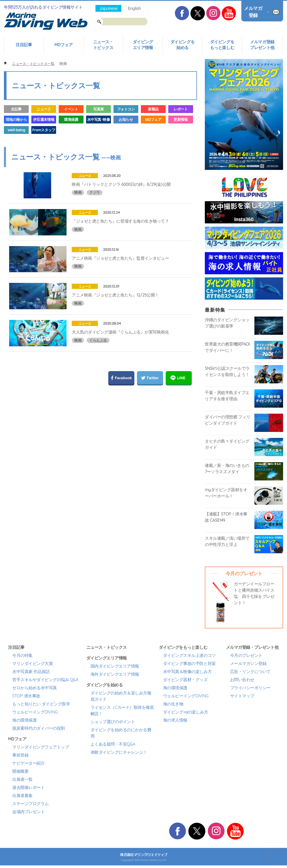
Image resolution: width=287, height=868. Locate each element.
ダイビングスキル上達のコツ (189, 655)
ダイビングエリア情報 (143, 45)
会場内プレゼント (28, 812)
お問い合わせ (242, 680)
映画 (78, 192)
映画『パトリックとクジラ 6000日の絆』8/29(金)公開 (121, 184)
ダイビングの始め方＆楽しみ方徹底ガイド (121, 696)
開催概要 (20, 771)
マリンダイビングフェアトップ (41, 747)
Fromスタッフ (44, 130)
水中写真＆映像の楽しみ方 (187, 671)
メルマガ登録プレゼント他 (262, 45)
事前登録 (20, 755)
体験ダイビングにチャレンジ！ (119, 752)
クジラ (95, 192)
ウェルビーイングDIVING (35, 712)
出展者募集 (22, 795)
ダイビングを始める (183, 45)
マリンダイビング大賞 (32, 663)
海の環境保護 (24, 720)
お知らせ (126, 120)
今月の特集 (22, 655)
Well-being (16, 130)
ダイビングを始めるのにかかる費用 (121, 733)
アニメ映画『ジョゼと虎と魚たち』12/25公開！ (115, 326)
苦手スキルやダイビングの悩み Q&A (45, 680)
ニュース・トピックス (103, 45)
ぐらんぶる (98, 381)
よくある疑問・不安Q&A (113, 744)
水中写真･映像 (99, 120)
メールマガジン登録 (248, 663)
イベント (71, 109)
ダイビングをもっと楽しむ (222, 45)
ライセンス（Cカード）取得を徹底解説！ (122, 710)
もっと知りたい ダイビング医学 (41, 704)
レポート (181, 109)
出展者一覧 (22, 779)
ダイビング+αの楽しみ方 (186, 712)
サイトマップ (242, 696)
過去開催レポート (28, 787)
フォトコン (126, 109)
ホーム (5, 63)
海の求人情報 (175, 720)
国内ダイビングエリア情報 (115, 666)
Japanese (108, 8)
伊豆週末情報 (44, 120)
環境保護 (71, 120)
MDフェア (63, 45)
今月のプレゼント (246, 655)
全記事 (16, 109)
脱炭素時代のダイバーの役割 (39, 728)
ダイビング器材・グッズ (185, 680)
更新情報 (181, 120)
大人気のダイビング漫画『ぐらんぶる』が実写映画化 (120, 373)
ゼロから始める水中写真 (35, 688)
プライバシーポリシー (250, 688)
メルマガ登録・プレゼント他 (252, 647)
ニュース (44, 109)
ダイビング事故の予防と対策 (189, 663)
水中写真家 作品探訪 (31, 671)
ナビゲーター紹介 (28, 763)
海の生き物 (173, 704)
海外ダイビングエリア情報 (115, 674)
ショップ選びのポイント (113, 722)
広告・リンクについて (250, 671)
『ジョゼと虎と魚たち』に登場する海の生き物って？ (120, 231)
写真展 (98, 109)
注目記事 (24, 45)
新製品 (153, 109)
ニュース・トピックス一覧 (33, 64)
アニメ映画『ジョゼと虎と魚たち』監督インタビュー (120, 279)
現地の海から (16, 120)
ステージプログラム (31, 804)
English (134, 8)
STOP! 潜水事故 (26, 696)
